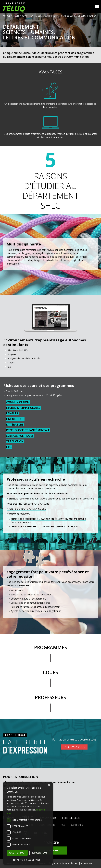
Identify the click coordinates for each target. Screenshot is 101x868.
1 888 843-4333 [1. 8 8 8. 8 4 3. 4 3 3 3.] (71, 818)
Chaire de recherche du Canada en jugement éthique (44, 527)
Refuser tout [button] (39, 853)
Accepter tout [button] (17, 853)
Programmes (50, 647)
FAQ (63, 825)
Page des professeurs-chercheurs (28, 504)
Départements (29, 16)
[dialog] (28, 823)
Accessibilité (87, 863)
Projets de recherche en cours (26, 509)
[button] (28, 860)
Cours (50, 672)
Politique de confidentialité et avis (63, 863)
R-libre (11, 499)
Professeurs (50, 697)
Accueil (7, 16)
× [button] (49, 785)
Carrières (77, 825)
